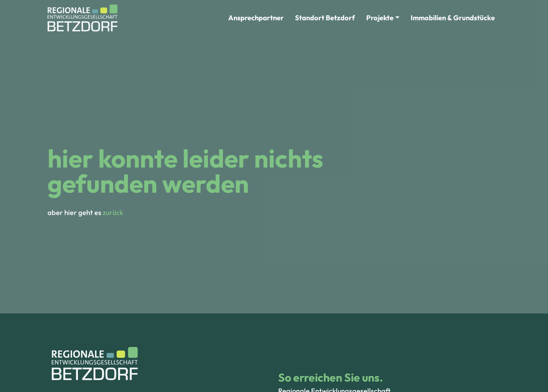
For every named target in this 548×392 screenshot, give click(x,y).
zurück (113, 212)
